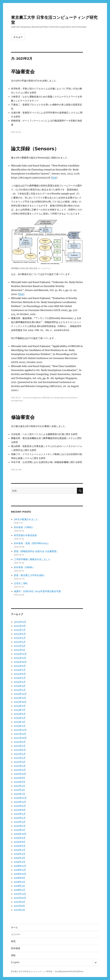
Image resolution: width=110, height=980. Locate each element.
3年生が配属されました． (27, 519)
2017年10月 (20, 898)
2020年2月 (20, 826)
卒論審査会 (23, 72)
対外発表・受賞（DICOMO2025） (32, 543)
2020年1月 (20, 830)
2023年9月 (20, 706)
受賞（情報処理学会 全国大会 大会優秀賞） (36, 551)
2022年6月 (20, 750)
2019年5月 (20, 850)
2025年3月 (20, 646)
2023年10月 (20, 702)
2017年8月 (19, 906)
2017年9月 (20, 902)
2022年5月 (20, 754)
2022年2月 (20, 766)
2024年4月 (20, 682)
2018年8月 (20, 878)
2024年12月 (20, 654)
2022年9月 (20, 742)
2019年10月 (20, 834)
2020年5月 (20, 814)
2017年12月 (20, 894)
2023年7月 (20, 710)
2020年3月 (20, 822)
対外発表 (16, 948)
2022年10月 (20, 738)
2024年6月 (20, 674)
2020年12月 (20, 798)
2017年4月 (19, 910)
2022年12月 (20, 730)
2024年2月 (20, 690)
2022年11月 (20, 734)
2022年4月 (20, 758)
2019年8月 (20, 842)
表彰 (13, 955)
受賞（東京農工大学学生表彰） (30, 575)
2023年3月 (20, 722)
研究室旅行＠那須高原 (25, 535)
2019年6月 (20, 846)
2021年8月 (20, 778)
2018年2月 (20, 890)
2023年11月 (20, 698)
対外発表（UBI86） (24, 567)
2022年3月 (20, 762)
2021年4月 (20, 786)
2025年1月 (20, 650)
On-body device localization (64, 398)
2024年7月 (20, 670)
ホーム (14, 927)
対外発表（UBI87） (24, 527)
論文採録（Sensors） (35, 149)
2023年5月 (20, 718)
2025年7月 (20, 630)
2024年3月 (20, 686)
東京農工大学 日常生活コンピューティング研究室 (32, 971)
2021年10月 (20, 774)
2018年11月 (20, 870)
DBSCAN (46, 398)
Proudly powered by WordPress (69, 971)
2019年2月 (20, 862)
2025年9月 (20, 626)
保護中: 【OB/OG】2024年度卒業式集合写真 (37, 591)
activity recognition (32, 398)
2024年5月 (20, 678)
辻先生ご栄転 (21, 583)
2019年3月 (20, 858)
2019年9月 (20, 838)
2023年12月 (20, 694)
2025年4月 (20, 642)
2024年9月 (20, 666)
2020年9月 (20, 806)
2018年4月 (20, 882)
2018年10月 (20, 874)
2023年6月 (20, 714)
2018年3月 (19, 886)
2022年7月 (20, 746)
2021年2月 (20, 794)
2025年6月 (20, 634)
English (15, 962)
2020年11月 (20, 802)
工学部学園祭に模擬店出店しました (32, 559)
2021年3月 (19, 790)
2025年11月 (20, 622)
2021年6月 (20, 782)
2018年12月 (20, 866)
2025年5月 (20, 638)
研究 (13, 941)
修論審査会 (23, 417)
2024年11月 (20, 658)
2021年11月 (20, 770)
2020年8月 (20, 810)
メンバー (16, 934)
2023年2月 (20, 726)
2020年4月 (20, 818)
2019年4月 (20, 854)
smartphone (17, 401)
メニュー (18, 37)
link (54, 178)
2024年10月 (20, 662)
